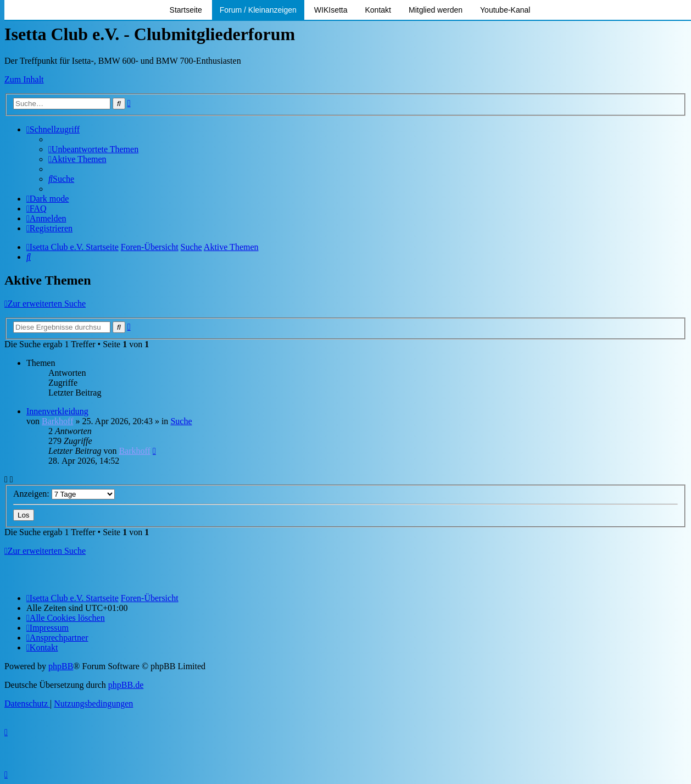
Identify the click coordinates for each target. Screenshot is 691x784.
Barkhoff (57, 421)
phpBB (61, 666)
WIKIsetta (331, 10)
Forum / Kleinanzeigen (258, 10)
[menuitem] (93, 149)
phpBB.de (126, 685)
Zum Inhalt (24, 79)
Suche (181, 421)
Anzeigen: (64, 494)
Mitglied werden (436, 10)
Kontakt (378, 10)
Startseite (186, 10)
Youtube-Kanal (505, 10)
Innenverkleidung (57, 411)
